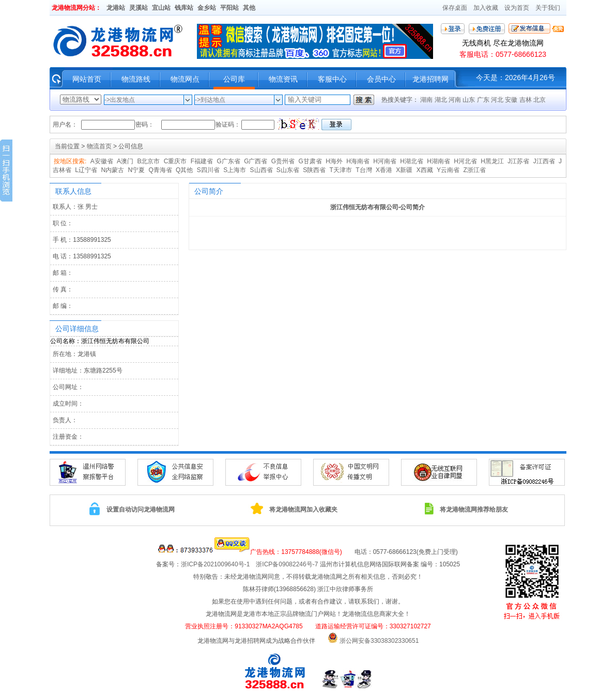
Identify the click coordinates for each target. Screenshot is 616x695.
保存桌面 (455, 8)
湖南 (427, 100)
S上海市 (235, 170)
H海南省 (358, 161)
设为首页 (517, 8)
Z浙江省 (474, 170)
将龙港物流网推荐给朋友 (474, 509)
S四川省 (208, 170)
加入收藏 (486, 8)
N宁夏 (136, 170)
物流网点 (185, 79)
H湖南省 (438, 161)
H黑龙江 (492, 161)
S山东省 (288, 170)
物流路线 (136, 79)
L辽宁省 (86, 170)
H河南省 (385, 161)
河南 (456, 100)
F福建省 (202, 161)
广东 (484, 100)
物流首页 (99, 146)
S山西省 (261, 170)
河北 (498, 100)
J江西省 (544, 161)
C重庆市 (175, 161)
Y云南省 (448, 170)
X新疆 (404, 170)
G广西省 (256, 161)
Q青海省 (160, 170)
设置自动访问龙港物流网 (141, 509)
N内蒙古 (112, 170)
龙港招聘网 (430, 79)
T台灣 (364, 170)
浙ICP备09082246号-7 (287, 564)
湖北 (442, 100)
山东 (469, 100)
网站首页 (87, 79)
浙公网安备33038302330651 (379, 641)
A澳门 (125, 161)
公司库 (234, 79)
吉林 (526, 100)
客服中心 (332, 79)
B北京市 (148, 161)
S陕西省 (314, 170)
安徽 (512, 100)
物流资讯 (283, 79)
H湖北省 (412, 161)
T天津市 (341, 170)
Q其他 (184, 170)
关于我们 (548, 8)
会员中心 (381, 79)
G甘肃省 (310, 161)
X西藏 (425, 170)
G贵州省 (283, 161)
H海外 (334, 161)
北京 (540, 100)
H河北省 (465, 161)
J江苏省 (518, 161)
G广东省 (228, 161)
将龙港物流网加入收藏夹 (303, 509)
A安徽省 (102, 161)
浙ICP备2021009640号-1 (218, 564)
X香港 (384, 170)
